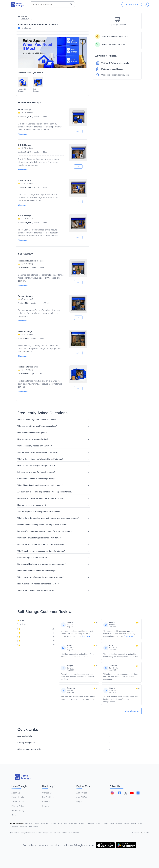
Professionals (18, 797)
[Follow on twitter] (126, 793)
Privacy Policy (18, 806)
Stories (45, 806)
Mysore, (134, 823)
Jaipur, (106, 823)
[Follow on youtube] (132, 793)
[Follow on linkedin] (138, 793)
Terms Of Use (18, 802)
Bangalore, (29, 823)
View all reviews (132, 711)
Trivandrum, (15, 826)
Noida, (140, 823)
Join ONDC (82, 797)
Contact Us (47, 793)
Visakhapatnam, (34, 826)
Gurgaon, (99, 823)
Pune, (60, 823)
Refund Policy (18, 811)
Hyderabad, (46, 823)
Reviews (46, 802)
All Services (82, 793)
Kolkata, (82, 823)
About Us (16, 793)
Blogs (79, 802)
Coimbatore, (90, 823)
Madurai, (127, 823)
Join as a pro (132, 4)
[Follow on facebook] (119, 793)
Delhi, (66, 823)
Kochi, (112, 823)
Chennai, (37, 823)
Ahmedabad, (74, 823)
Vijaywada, (24, 826)
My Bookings (48, 797)
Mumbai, (54, 823)
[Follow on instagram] (112, 793)
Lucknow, (119, 823)
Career (15, 815)
